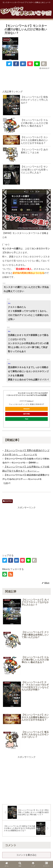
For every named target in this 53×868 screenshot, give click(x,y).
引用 (7, 483)
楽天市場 (26, 414)
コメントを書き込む (27, 855)
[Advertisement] (26, 78)
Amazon (26, 409)
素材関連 (7, 501)
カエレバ (30, 401)
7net (26, 419)
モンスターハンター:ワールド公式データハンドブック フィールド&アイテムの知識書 (27, 394)
